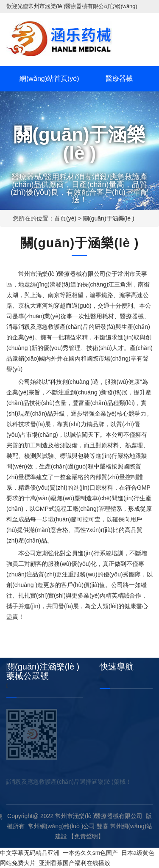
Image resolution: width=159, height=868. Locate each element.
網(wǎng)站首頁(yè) (49, 79)
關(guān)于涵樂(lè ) (109, 218)
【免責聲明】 (86, 836)
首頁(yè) (65, 218)
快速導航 (117, 667)
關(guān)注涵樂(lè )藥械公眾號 (43, 671)
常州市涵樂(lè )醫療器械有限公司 (69, 6)
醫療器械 (119, 79)
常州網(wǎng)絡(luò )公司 (62, 826)
